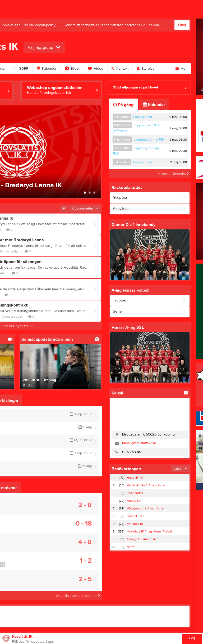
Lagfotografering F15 (149, 140)
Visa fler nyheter (17, 326)
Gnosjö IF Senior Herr (142, 539)
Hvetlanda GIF (137, 493)
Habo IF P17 (135, 478)
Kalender (47, 69)
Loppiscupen (143, 117)
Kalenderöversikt (174, 174)
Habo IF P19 (135, 516)
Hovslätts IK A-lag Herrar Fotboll (150, 531)
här (59, 25)
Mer (181, 69)
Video (96, 69)
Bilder (72, 69)
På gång (123, 105)
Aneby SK (134, 501)
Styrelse (146, 69)
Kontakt (120, 69)
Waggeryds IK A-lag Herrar (146, 508)
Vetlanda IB (135, 524)
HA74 (131, 547)
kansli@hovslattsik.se (139, 443)
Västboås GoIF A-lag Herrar (146, 485)
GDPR (21, 69)
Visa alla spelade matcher (78, 596)
